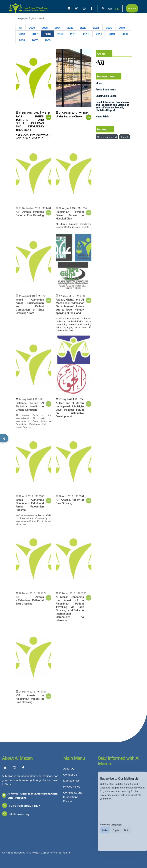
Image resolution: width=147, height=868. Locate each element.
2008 (22, 40)
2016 (48, 34)
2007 (35, 40)
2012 (86, 34)
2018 (22, 34)
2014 (60, 34)
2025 (45, 27)
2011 (99, 34)
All (21, 27)
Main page (21, 18)
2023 (70, 27)
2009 (125, 34)
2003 (48, 40)
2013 (73, 34)
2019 (122, 27)
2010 (112, 34)
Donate (132, 8)
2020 (109, 27)
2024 (58, 27)
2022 (83, 27)
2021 (96, 27)
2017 (35, 34)
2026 (32, 27)
